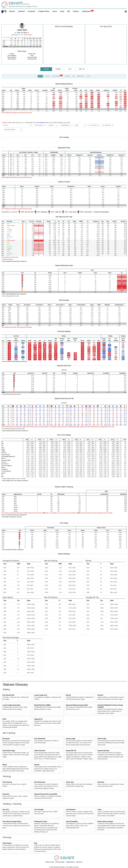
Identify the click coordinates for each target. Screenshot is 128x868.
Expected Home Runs (64, 366)
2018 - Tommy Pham (86, 212)
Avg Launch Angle (6, 460)
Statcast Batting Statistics (64, 84)
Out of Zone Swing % (7, 466)
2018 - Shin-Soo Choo (27, 212)
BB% (3, 477)
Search (55, 11)
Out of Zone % (5, 464)
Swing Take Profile (32, 57)
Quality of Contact (64, 182)
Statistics (76, 11)
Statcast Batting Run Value (64, 265)
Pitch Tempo (64, 523)
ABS (69, 11)
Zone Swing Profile (32, 59)
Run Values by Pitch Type (64, 217)
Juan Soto (22, 30)
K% (2, 475)
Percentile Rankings (64, 331)
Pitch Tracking (64, 137)
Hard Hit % (4, 453)
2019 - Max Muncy (42, 212)
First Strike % (5, 469)
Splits (70, 69)
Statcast (46, 69)
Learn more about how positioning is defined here (14, 515)
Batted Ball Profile (64, 148)
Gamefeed (21, 11)
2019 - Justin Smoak (71, 212)
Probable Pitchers (44, 11)
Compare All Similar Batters (101, 212)
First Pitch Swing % (6, 471)
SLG (2, 446)
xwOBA (3, 451)
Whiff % (3, 468)
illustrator (12, 11)
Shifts (32, 56)
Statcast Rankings (64, 554)
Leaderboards (88, 11)
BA (2, 442)
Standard (58, 69)
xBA (2, 444)
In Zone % (4, 462)
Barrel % (3, 458)
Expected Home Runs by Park (64, 398)
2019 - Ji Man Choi (56, 212)
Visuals (62, 11)
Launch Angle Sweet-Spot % (8, 457)
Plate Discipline (64, 300)
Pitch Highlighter (12, 56)
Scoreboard (31, 11)
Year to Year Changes (64, 435)
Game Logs (82, 69)
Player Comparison (12, 57)
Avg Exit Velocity (6, 455)
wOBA (3, 449)
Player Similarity (12, 59)
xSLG (3, 447)
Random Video (32, 54)
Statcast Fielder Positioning (64, 487)
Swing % (4, 473)
